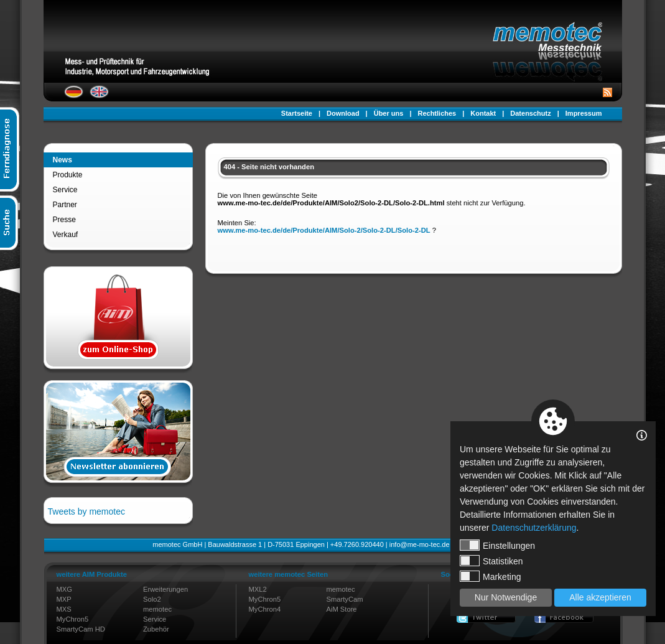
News (63, 160)
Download (343, 113)
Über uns (389, 113)
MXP (64, 599)
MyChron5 (73, 619)
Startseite (297, 113)
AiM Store (341, 609)
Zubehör (156, 629)
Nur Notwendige (506, 597)
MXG (64, 589)
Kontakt (483, 113)
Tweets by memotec (87, 511)
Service (65, 190)
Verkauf (66, 235)
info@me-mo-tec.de (420, 544)
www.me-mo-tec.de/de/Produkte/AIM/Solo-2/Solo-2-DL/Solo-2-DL (324, 230)
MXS (64, 609)
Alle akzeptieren (600, 597)
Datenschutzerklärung (534, 528)
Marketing (490, 576)
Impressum (584, 113)
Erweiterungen (165, 589)
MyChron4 (265, 609)
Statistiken (491, 561)
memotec (157, 609)
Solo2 (152, 599)
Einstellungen (497, 545)
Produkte (68, 175)
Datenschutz (530, 113)
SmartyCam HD (81, 629)
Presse (64, 220)
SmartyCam (344, 599)
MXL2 (258, 589)
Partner (65, 205)
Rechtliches (437, 113)
